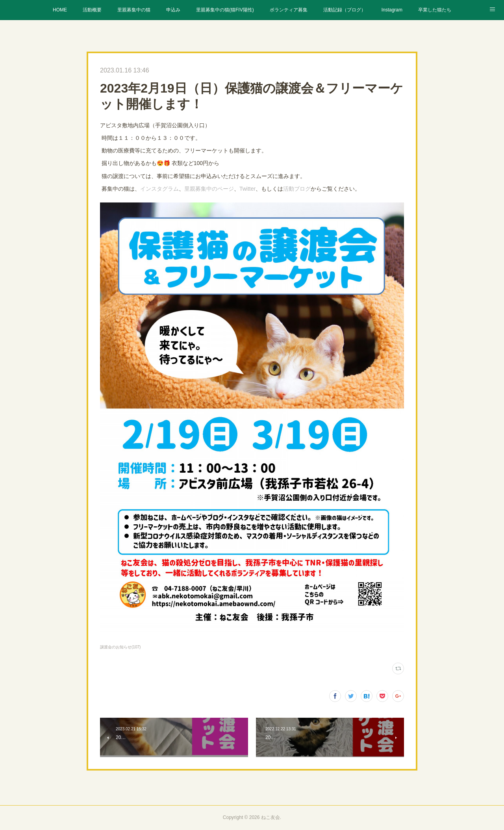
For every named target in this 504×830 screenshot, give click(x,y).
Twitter (247, 189)
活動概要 (92, 10)
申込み (173, 10)
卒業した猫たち (435, 10)
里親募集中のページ (209, 189)
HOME (60, 10)
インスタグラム (159, 189)
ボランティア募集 (289, 10)
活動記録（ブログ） (345, 10)
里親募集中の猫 (134, 10)
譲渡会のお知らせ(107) (120, 647)
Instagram (392, 10)
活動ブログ (297, 189)
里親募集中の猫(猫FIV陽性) (225, 10)
